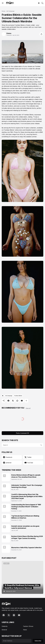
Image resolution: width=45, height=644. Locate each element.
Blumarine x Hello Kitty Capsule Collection (26, 548)
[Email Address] (16, 641)
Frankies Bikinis (18, 396)
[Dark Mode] (39, 3)
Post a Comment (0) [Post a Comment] (23, 433)
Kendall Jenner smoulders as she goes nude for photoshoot (25, 527)
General (4, 630)
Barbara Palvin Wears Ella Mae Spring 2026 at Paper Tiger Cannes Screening (27, 537)
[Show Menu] (3, 3)
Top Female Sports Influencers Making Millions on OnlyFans (25, 517)
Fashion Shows (28, 626)
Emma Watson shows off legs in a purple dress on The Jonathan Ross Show (26, 476)
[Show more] (26, 401)
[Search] (42, 3)
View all (28, 408)
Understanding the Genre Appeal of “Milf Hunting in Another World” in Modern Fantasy (26, 507)
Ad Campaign (11, 11)
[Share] (41, 34)
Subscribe (38, 641)
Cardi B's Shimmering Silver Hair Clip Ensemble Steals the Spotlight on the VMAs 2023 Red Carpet (27, 496)
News (25, 630)
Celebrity (5, 626)
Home (3, 11)
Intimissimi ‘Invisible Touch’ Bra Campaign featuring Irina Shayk (27, 486)
